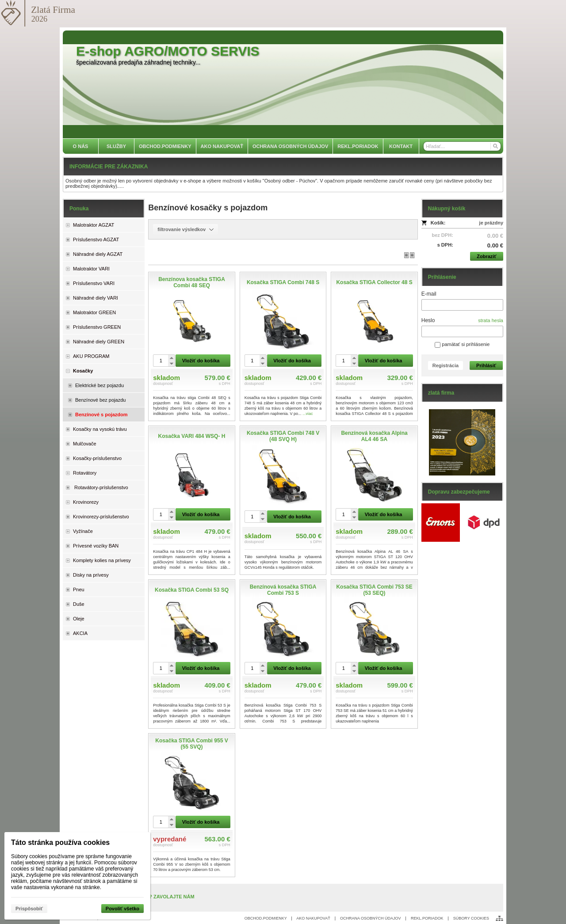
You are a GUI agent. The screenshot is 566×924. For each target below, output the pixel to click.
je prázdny (491, 223)
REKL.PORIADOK (427, 918)
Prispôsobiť (29, 909)
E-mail (429, 294)
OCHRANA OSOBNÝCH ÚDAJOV (371, 918)
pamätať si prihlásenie (462, 344)
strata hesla (491, 320)
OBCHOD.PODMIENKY (266, 918)
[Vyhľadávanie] (462, 146)
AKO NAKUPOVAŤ (313, 918)
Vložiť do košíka (201, 361)
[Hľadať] (495, 146)
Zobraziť (486, 256)
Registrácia (446, 365)
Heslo (428, 320)
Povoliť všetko (122, 909)
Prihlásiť (486, 365)
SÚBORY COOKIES (471, 918)
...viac (308, 414)
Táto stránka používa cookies (60, 842)
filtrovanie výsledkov (185, 229)
